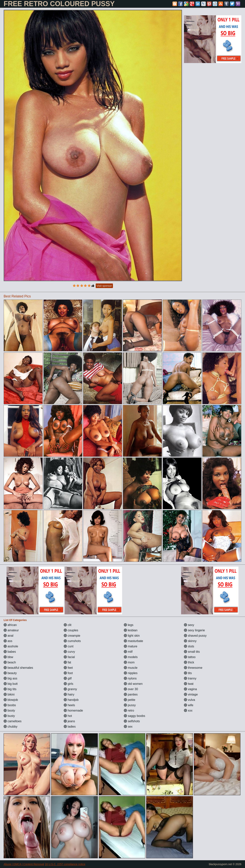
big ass (10, 678)
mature (131, 646)
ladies (70, 727)
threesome (193, 668)
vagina (190, 689)
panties (131, 694)
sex (128, 727)
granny (70, 689)
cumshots (72, 641)
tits (188, 673)
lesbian (131, 630)
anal (9, 636)
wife (189, 705)
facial (69, 657)
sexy (189, 625)
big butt (11, 684)
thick (189, 662)
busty (9, 716)
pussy (130, 705)
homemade (73, 711)
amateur (11, 630)
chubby (11, 727)
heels (69, 705)
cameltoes (13, 721)
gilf (68, 678)
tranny (190, 678)
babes (10, 652)
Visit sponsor (104, 286)
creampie (72, 636)
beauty (10, 673)
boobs (10, 705)
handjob (71, 700)
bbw (8, 657)
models (131, 657)
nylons (130, 678)
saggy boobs (134, 716)
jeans (69, 721)
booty (9, 711)
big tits (10, 689)
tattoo (190, 657)
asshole (11, 646)
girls (69, 684)
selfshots (132, 721)
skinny (190, 641)
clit (68, 625)
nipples (131, 673)
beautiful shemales (18, 668)
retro (129, 711)
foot (68, 673)
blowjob (11, 700)
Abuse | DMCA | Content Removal (24, 864)
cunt (69, 646)
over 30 (131, 689)
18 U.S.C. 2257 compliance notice (65, 864)
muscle (131, 668)
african (10, 625)
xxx (188, 711)
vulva (189, 700)
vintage (191, 694)
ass (8, 641)
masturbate (133, 641)
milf (128, 652)
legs (129, 625)
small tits (192, 652)
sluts (189, 646)
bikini (9, 694)
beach (10, 662)
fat (67, 662)
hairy (69, 694)
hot (68, 716)
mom (129, 662)
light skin (132, 636)
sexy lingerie (194, 630)
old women (133, 684)
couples (71, 630)
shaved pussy (195, 636)
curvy (69, 652)
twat (189, 684)
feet (68, 668)
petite (130, 700)
